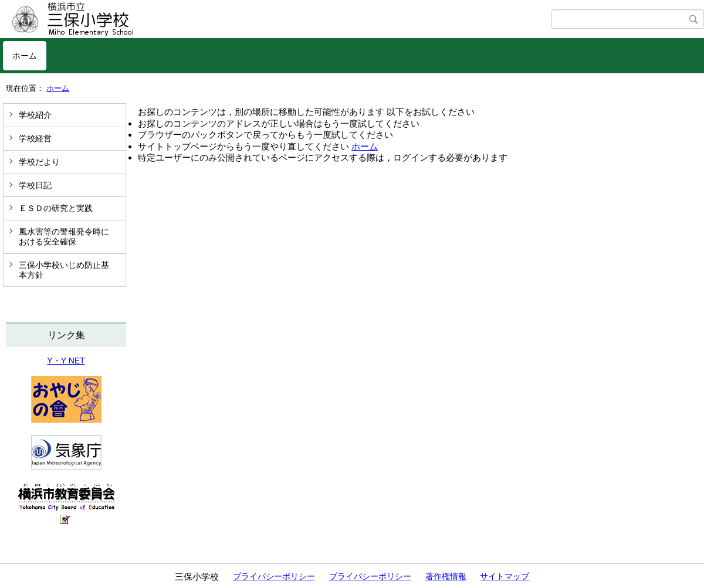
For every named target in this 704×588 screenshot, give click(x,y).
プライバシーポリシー (274, 576)
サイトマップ (505, 576)
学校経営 (35, 138)
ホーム (25, 56)
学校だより (39, 162)
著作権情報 (446, 576)
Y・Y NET (66, 361)
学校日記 (35, 185)
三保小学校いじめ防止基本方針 (64, 270)
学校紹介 (35, 115)
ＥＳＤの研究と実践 (56, 208)
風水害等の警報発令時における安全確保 (64, 237)
